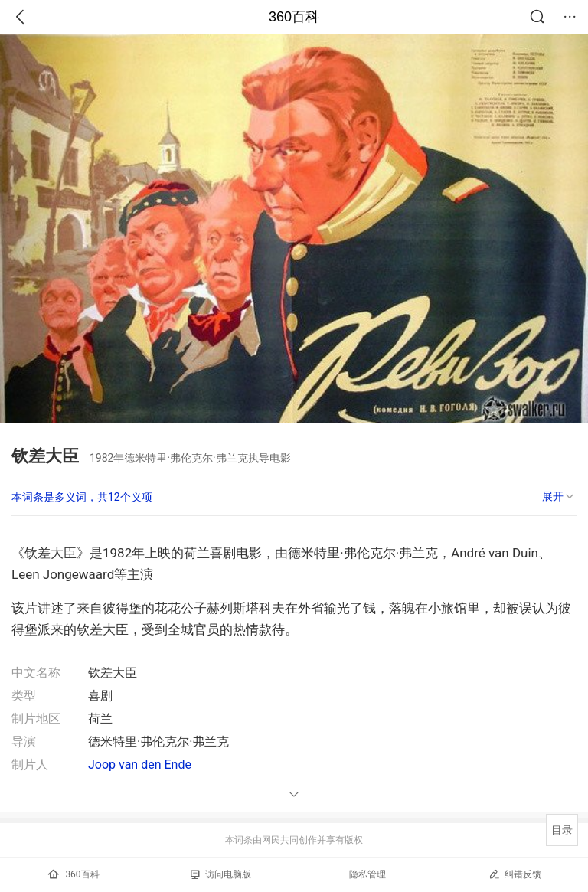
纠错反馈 (515, 874)
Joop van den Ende (140, 765)
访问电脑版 (221, 874)
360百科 (294, 17)
